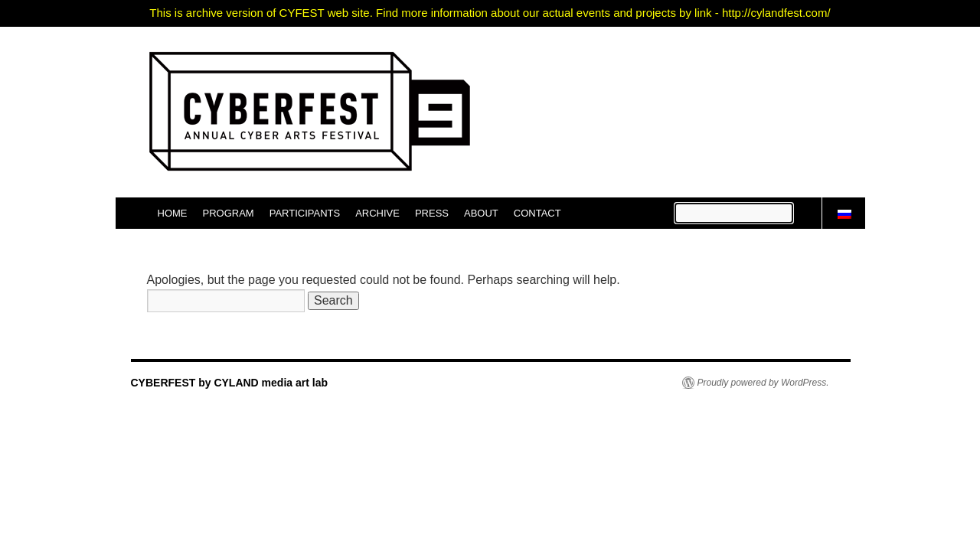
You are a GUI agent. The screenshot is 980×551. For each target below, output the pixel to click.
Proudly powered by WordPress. (763, 383)
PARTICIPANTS (305, 213)
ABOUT (481, 213)
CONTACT (537, 213)
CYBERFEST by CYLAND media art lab (230, 383)
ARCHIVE (377, 213)
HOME (173, 213)
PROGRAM (229, 213)
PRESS (432, 213)
